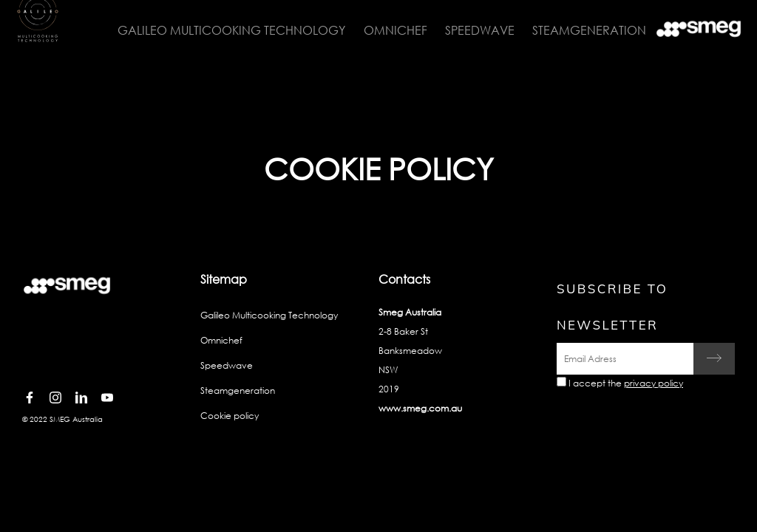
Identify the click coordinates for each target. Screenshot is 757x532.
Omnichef (387, 30)
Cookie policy (230, 416)
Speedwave (470, 30)
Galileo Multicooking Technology (224, 30)
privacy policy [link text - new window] (654, 383)
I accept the (626, 383)
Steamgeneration (579, 30)
